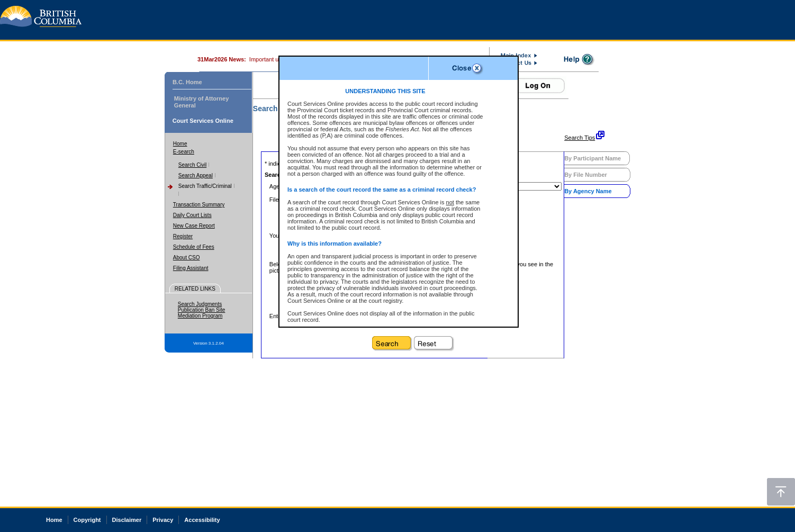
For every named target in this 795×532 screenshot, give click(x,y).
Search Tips (580, 138)
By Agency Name (588, 191)
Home (180, 144)
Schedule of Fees (194, 247)
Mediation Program (200, 316)
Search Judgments (200, 304)
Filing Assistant (191, 268)
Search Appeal (196, 175)
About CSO (187, 258)
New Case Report (194, 226)
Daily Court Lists (192, 215)
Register (183, 236)
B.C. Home (187, 82)
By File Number (586, 175)
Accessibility (202, 520)
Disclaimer (127, 520)
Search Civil (192, 165)
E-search (184, 152)
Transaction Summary (199, 205)
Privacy (163, 520)
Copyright (87, 520)
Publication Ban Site (202, 310)
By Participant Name (593, 158)
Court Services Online (203, 121)
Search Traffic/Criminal (205, 186)
